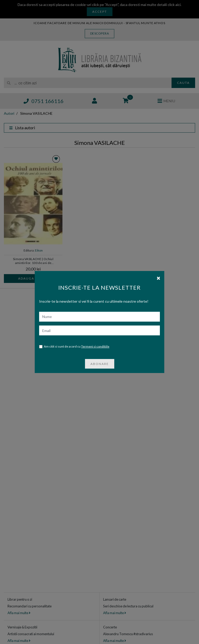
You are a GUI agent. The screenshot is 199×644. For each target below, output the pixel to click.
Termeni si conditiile (95, 346)
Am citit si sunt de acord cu (74, 347)
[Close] (158, 278)
